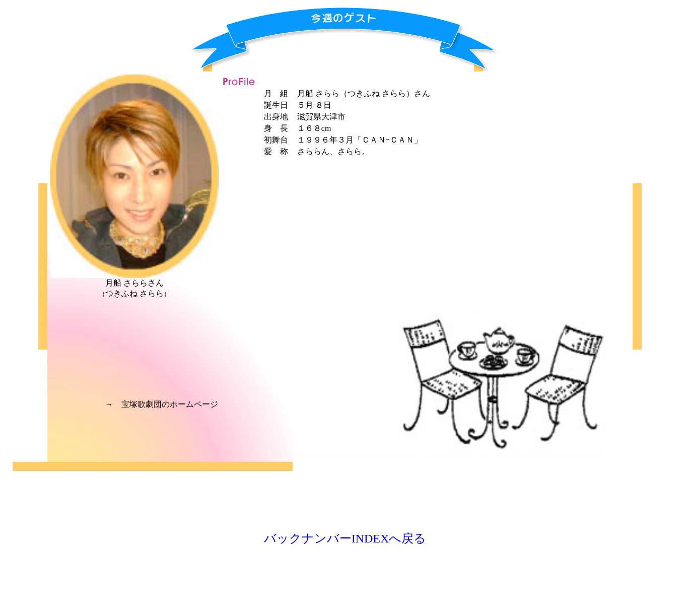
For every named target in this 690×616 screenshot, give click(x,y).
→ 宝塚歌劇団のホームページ (162, 404)
